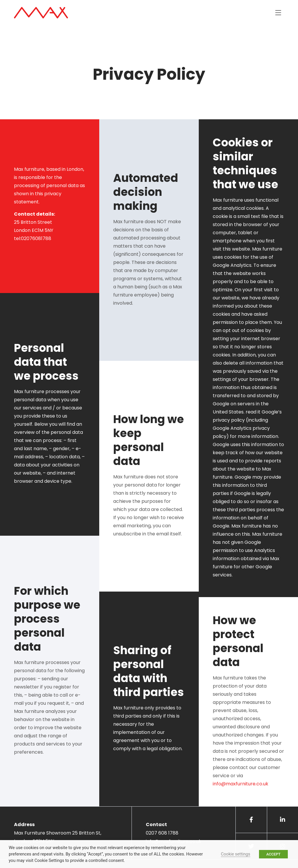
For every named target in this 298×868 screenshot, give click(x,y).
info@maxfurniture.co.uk (241, 784)
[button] (278, 13)
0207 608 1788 (162, 833)
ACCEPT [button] (273, 854)
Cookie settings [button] (236, 854)
